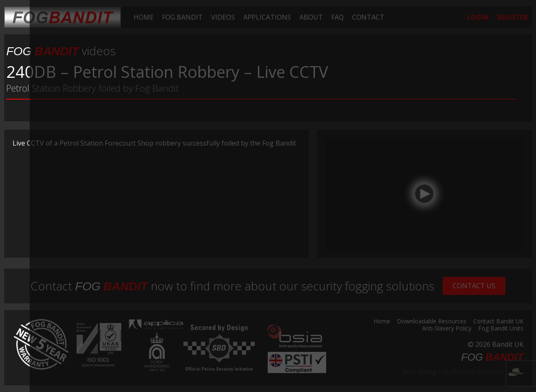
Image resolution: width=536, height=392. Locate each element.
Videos (223, 17)
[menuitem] (144, 17)
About (311, 17)
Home (144, 17)
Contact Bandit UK (498, 322)
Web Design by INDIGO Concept (463, 372)
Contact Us (474, 286)
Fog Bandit (182, 17)
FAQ (338, 17)
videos (61, 51)
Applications (267, 17)
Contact (368, 17)
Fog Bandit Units (501, 329)
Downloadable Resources (432, 322)
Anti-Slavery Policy (447, 329)
